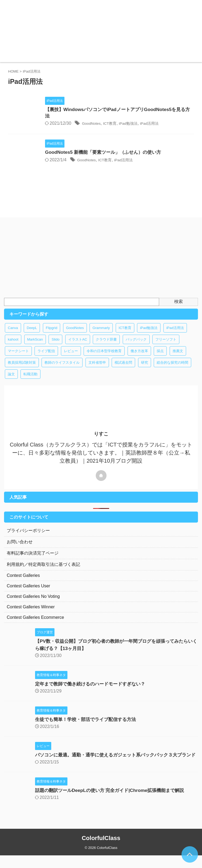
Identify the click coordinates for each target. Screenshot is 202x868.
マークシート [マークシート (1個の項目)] (18, 356)
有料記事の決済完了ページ (33, 558)
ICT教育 (135, 124)
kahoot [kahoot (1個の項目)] (13, 345)
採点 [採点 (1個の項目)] (160, 356)
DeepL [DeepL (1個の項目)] (32, 333)
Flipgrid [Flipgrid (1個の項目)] (52, 333)
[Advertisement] (98, 263)
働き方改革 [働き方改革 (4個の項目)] (139, 356)
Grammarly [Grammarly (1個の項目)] (101, 333)
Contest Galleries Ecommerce (35, 623)
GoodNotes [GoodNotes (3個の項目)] (75, 333)
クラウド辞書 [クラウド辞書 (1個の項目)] (106, 345)
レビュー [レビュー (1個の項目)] (71, 356)
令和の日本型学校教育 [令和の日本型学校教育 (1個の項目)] (104, 356)
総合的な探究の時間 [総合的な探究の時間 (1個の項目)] (172, 368)
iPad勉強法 (156, 124)
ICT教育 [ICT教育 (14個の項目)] (125, 333)
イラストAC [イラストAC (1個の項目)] (78, 345)
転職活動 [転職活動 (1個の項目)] (30, 379)
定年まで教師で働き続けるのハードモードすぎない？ (93, 689)
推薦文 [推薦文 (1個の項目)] (178, 356)
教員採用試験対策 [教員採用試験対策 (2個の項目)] (22, 368)
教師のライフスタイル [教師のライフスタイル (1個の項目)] (62, 368)
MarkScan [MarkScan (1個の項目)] (35, 345)
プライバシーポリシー (28, 536)
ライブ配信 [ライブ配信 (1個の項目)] (46, 356)
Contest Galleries (23, 581)
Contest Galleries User (28, 591)
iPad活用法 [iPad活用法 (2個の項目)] (175, 333)
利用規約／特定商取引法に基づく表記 (43, 570)
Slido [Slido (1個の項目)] (55, 345)
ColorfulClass (101, 851)
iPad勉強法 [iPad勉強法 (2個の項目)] (149, 333)
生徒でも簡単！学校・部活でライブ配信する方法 (88, 725)
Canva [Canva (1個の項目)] (13, 333)
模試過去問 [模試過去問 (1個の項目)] (123, 368)
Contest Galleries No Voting (33, 602)
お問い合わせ (20, 547)
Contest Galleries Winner (31, 612)
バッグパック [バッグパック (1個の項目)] (136, 345)
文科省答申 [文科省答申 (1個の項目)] (97, 368)
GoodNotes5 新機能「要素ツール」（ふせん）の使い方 (127, 153)
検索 (179, 307)
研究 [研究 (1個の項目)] (145, 368)
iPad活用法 (180, 124)
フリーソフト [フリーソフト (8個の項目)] (166, 345)
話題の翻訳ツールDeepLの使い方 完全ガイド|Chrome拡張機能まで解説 (114, 803)
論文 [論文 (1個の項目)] (11, 379)
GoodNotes (114, 124)
